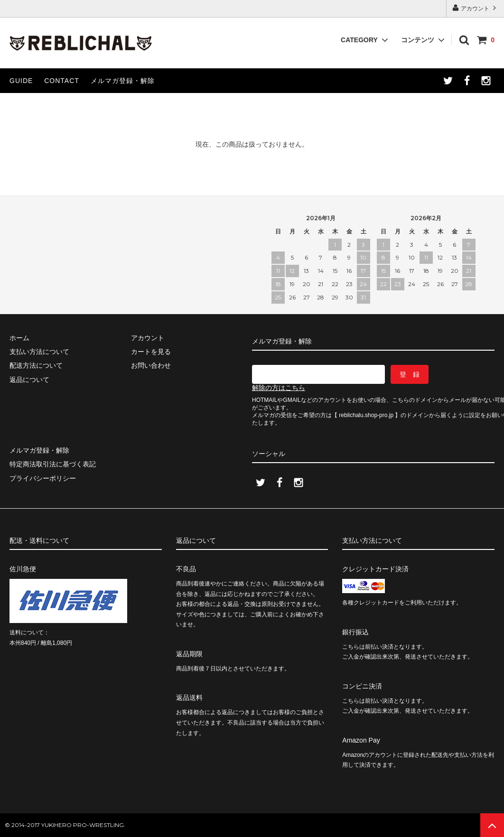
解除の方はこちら (279, 388)
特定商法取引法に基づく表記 (53, 464)
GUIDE (21, 81)
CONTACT (62, 81)
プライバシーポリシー (43, 478)
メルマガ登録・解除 (123, 81)
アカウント (475, 8)
